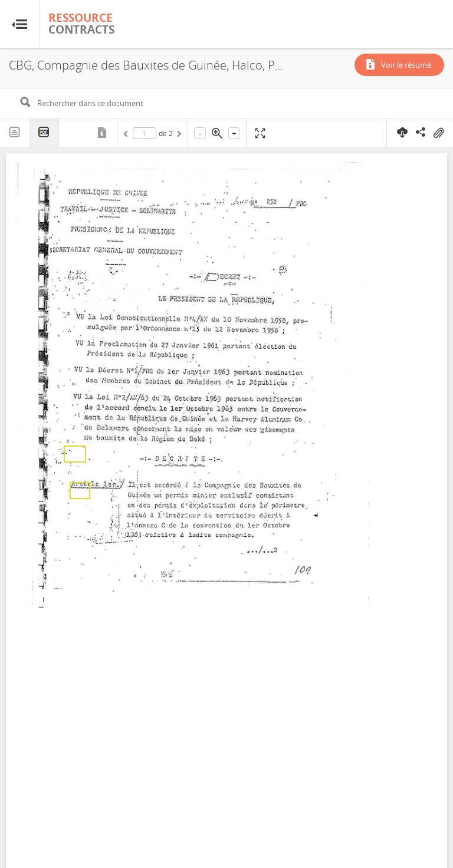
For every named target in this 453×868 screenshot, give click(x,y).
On (438, 133)
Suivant (178, 136)
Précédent (127, 136)
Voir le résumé (406, 65)
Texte (15, 133)
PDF (44, 133)
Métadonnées (103, 133)
